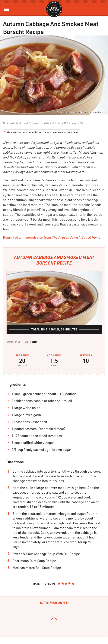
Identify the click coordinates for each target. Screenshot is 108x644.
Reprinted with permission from (52, 237)
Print (31, 342)
